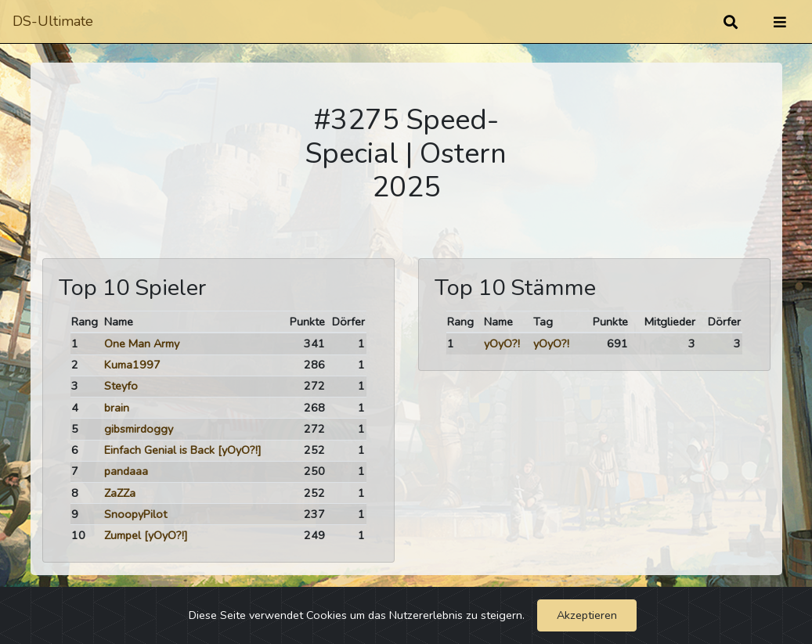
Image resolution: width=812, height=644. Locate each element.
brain (117, 408)
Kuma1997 (132, 365)
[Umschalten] (780, 22)
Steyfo (121, 386)
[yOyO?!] (240, 450)
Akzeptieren (587, 615)
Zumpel (123, 535)
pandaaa (126, 471)
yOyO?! (502, 344)
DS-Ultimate (53, 21)
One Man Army (142, 344)
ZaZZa (120, 493)
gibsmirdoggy (139, 429)
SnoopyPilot (135, 514)
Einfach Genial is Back (159, 450)
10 (78, 535)
